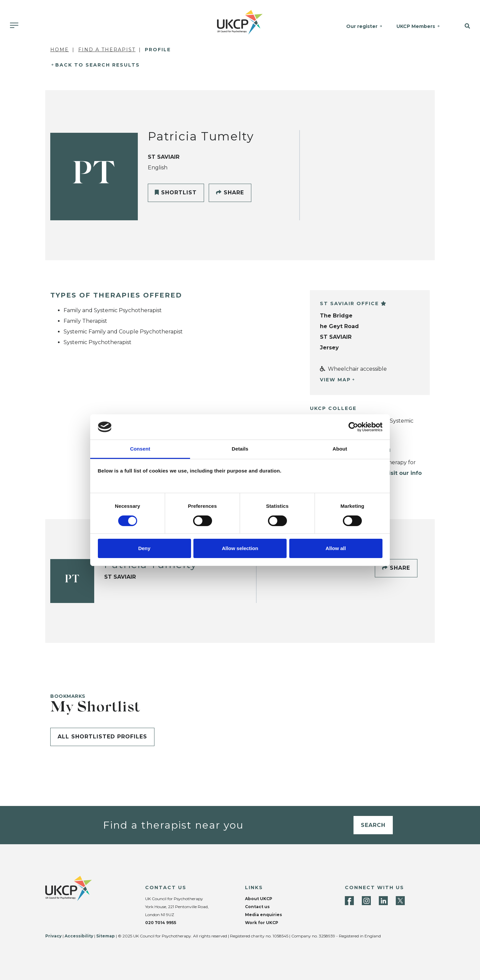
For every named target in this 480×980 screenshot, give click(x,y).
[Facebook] (349, 901)
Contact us (257, 907)
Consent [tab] (140, 449)
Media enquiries (263, 915)
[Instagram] (366, 901)
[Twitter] (400, 901)
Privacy (53, 936)
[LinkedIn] (383, 901)
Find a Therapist (107, 50)
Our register (362, 26)
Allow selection (240, 548)
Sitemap (106, 936)
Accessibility (79, 936)
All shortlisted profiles (102, 737)
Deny (144, 548)
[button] (463, 26)
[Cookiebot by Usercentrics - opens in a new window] (353, 427)
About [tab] (340, 449)
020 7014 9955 (161, 923)
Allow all (336, 548)
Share (230, 193)
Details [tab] (240, 449)
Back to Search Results (98, 65)
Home (60, 50)
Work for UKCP (262, 923)
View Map (335, 380)
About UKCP (259, 899)
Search (373, 825)
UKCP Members (416, 26)
